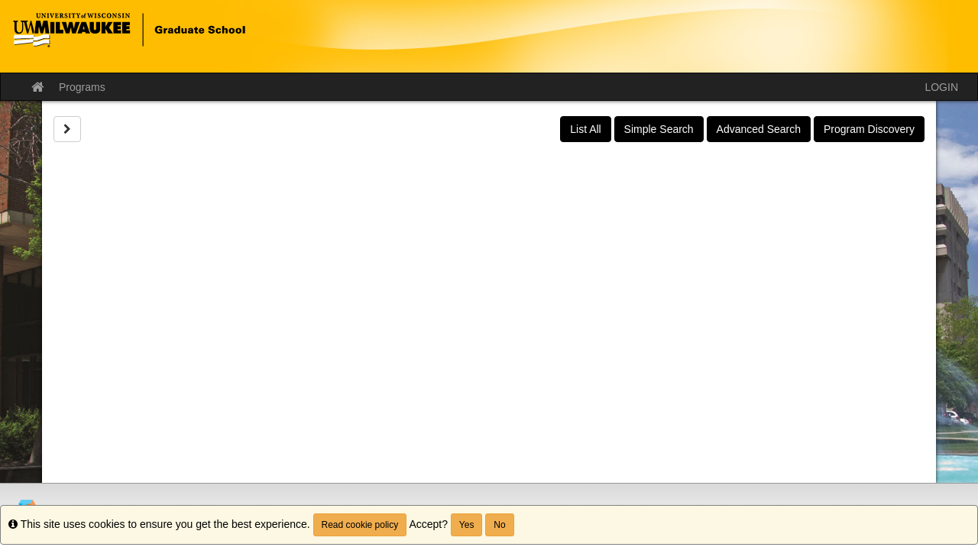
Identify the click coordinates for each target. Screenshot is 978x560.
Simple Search (659, 129)
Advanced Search (759, 129)
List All (585, 129)
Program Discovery (869, 129)
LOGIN (941, 87)
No (499, 525)
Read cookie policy (360, 525)
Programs (82, 87)
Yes (467, 525)
